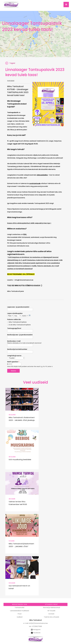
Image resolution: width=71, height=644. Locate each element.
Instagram (36, 630)
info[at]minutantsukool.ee (38, 623)
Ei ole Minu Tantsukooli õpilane (20, 325)
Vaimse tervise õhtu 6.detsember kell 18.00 (18, 503)
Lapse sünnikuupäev (15, 313)
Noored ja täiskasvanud (51, 608)
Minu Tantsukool (35, 639)
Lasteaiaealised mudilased (20, 611)
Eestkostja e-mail (14, 341)
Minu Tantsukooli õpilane (18, 322)
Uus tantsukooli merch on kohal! (19, 587)
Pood (20, 614)
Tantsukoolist (20, 608)
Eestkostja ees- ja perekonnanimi (20, 335)
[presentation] (30, 315)
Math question (13, 362)
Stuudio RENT (51, 604)
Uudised (20, 617)
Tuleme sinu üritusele (51, 617)
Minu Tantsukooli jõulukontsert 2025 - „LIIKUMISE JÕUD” (21, 545)
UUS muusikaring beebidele (20, 460)
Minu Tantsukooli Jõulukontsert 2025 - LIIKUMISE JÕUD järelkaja (22, 419)
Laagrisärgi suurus (14, 356)
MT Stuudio (51, 611)
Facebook (36, 633)
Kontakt (51, 614)
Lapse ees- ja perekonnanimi (18, 307)
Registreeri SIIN (20, 604)
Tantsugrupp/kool (14, 328)
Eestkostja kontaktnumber (17, 349)
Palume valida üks (14, 320)
